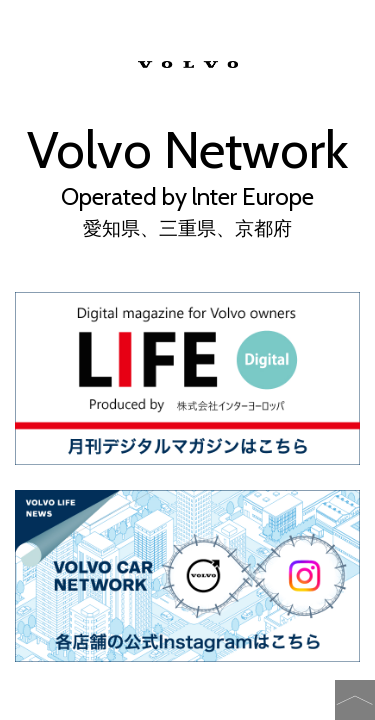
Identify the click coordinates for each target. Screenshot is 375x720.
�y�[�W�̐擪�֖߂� (355, 700)
